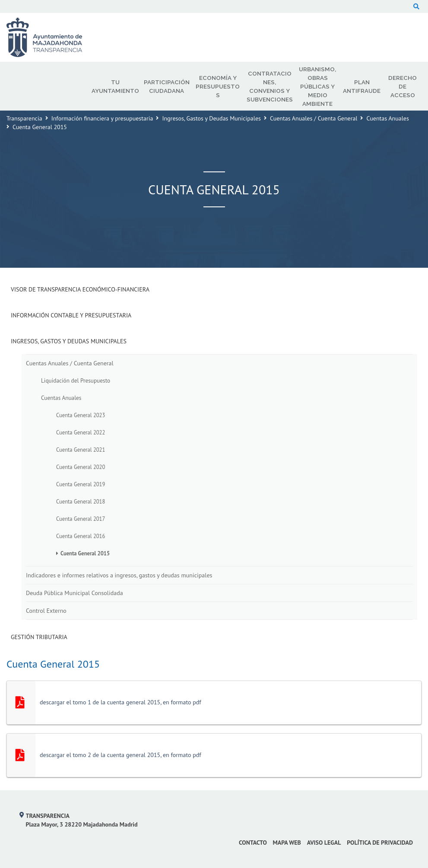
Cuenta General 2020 (81, 467)
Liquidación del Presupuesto (76, 380)
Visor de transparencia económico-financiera (80, 289)
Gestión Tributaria (39, 637)
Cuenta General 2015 (85, 553)
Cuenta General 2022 (81, 432)
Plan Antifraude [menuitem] (362, 86)
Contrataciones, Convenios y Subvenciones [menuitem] (270, 86)
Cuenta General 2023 (81, 415)
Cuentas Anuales (387, 118)
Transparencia (24, 118)
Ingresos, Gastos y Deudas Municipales (211, 118)
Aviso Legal (324, 843)
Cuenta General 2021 (81, 450)
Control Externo (46, 611)
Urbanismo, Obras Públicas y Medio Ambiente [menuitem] (317, 86)
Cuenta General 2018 (81, 501)
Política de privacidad (380, 843)
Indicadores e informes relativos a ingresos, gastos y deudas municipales (119, 575)
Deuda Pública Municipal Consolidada (75, 593)
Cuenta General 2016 (81, 536)
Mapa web (287, 843)
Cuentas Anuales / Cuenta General (314, 118)
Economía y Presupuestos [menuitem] (218, 86)
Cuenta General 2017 (81, 519)
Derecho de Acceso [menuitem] (403, 86)
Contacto (253, 843)
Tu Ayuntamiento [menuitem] (115, 86)
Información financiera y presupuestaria (102, 118)
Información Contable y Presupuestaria (71, 315)
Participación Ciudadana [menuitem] (167, 86)
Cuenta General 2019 (81, 484)
